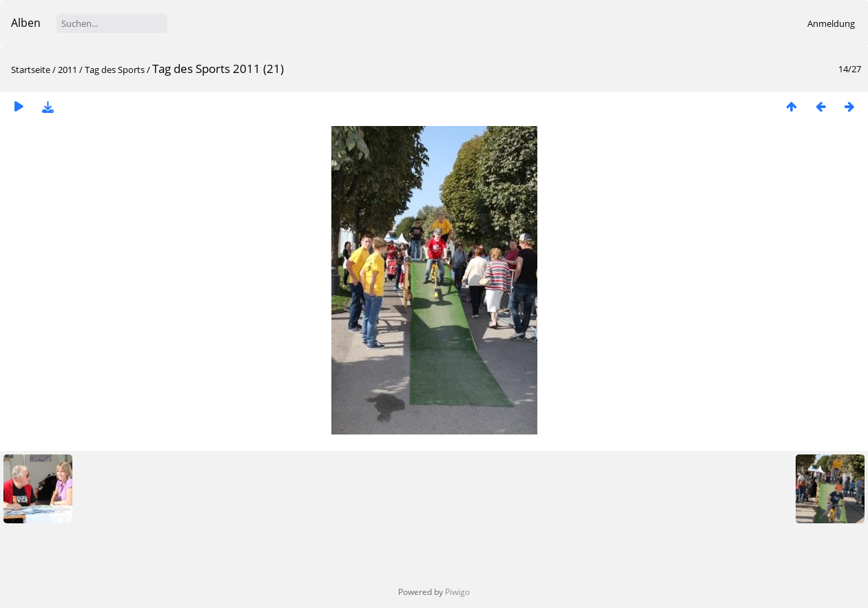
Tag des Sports (115, 70)
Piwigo (457, 592)
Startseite (31, 70)
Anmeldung (831, 23)
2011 (68, 70)
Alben (26, 23)
